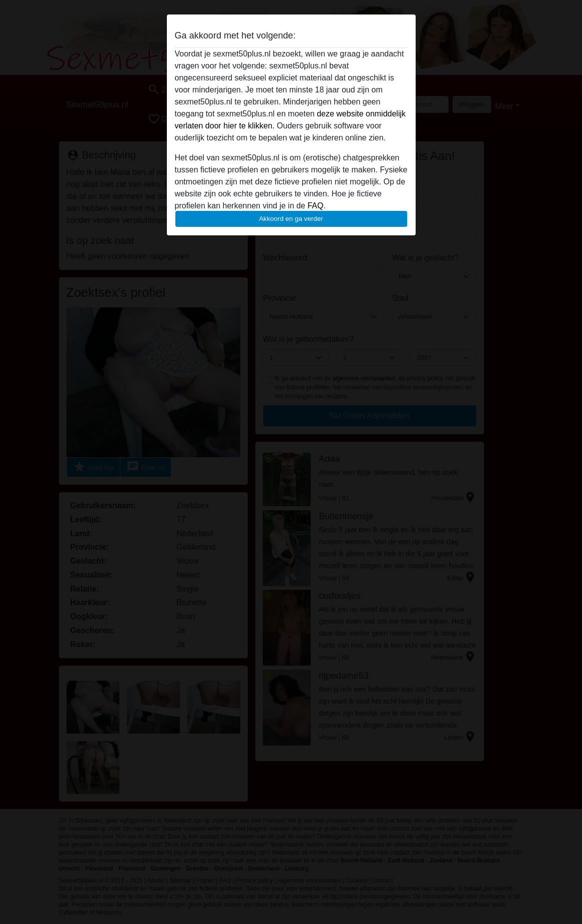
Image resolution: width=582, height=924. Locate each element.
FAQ (315, 206)
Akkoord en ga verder (291, 219)
